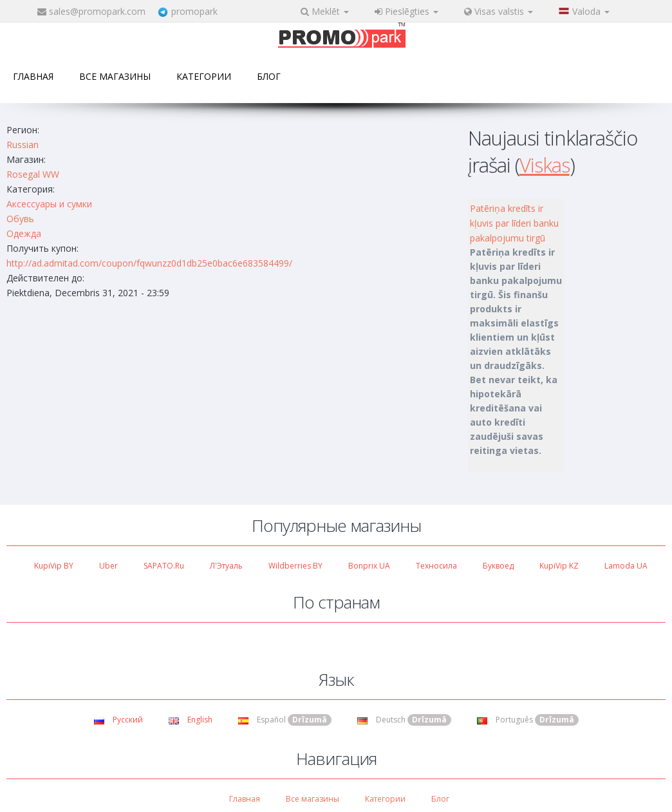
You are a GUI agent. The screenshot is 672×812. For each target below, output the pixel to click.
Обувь (20, 219)
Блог (269, 76)
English (191, 720)
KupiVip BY (54, 566)
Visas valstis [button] (499, 11)
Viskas (545, 165)
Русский (118, 720)
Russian (23, 145)
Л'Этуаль (226, 566)
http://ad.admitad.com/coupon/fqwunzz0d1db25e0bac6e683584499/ (149, 263)
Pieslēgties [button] (406, 11)
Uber (108, 566)
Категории (204, 76)
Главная (33, 76)
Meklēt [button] (325, 11)
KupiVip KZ (559, 566)
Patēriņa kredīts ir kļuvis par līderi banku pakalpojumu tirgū (514, 223)
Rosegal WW (33, 174)
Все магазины (115, 76)
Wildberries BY (295, 566)
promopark (194, 11)
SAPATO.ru (164, 566)
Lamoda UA (626, 566)
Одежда (24, 233)
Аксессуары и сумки (49, 204)
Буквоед (498, 566)
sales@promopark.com (97, 11)
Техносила (436, 566)
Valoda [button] (584, 11)
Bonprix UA (369, 566)
